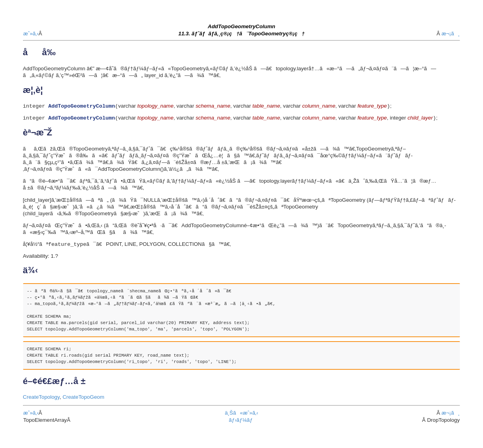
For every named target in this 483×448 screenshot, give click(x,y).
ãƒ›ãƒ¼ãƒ (241, 422)
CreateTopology (41, 399)
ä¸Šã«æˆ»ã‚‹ (241, 415)
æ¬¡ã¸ (450, 34)
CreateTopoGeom (83, 399)
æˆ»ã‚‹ (31, 34)
